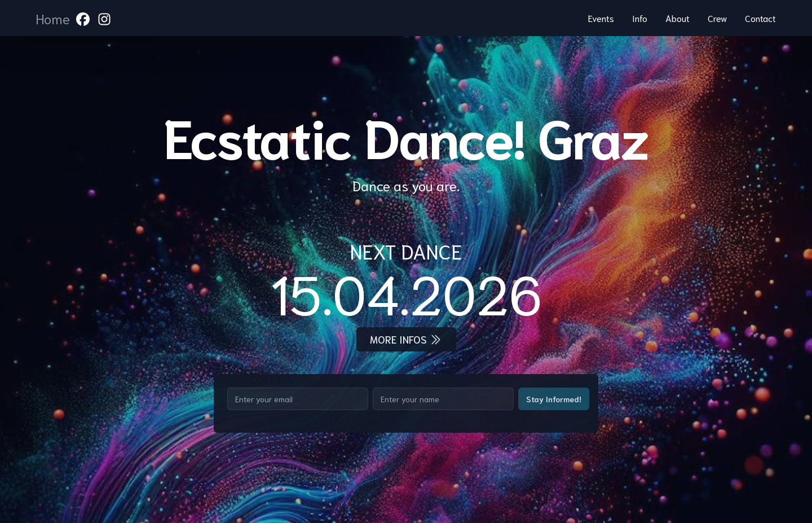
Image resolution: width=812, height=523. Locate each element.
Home (53, 18)
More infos (406, 339)
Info (640, 18)
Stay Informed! (554, 399)
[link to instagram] (104, 18)
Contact (760, 18)
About (678, 18)
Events (601, 18)
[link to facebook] (83, 18)
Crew (717, 18)
